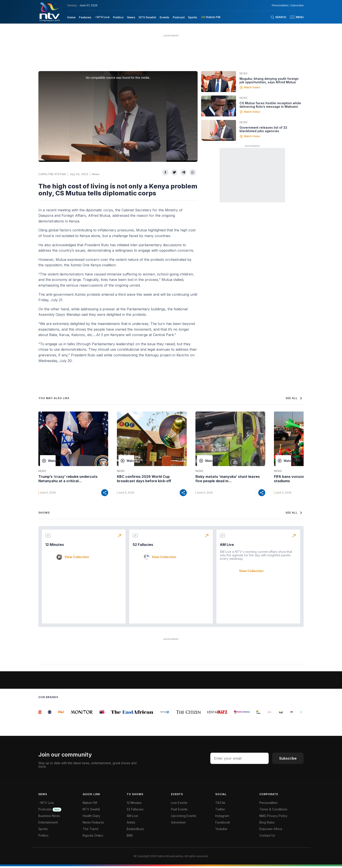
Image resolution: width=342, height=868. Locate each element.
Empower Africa (271, 831)
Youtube (221, 831)
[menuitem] (71, 17)
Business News (49, 818)
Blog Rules (267, 824)
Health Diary (91, 818)
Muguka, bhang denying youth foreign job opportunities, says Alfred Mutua (269, 80)
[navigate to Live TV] (102, 17)
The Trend (90, 831)
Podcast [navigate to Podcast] (179, 17)
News (96, 174)
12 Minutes (55, 546)
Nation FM (90, 804)
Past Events (179, 811)
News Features (93, 824)
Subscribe (288, 760)
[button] (295, 17)
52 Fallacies (143, 546)
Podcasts (50, 811)
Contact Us (267, 837)
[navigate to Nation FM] (210, 17)
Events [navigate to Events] (164, 17)
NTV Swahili (91, 811)
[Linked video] (219, 82)
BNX (130, 837)
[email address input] (239, 760)
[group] (41, 714)
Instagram (222, 818)
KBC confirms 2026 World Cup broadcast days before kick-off (144, 479)
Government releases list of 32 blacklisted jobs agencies (263, 129)
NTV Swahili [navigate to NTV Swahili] (147, 17)
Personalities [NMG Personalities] (280, 5)
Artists (131, 824)
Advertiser (178, 824)
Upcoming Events (184, 818)
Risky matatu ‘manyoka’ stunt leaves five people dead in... (228, 479)
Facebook (223, 824)
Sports (43, 831)
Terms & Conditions (273, 811)
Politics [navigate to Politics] (118, 17)
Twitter (220, 811)
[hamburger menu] (292, 17)
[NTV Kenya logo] (49, 12)
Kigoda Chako (93, 837)
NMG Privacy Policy (273, 818)
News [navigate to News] (131, 17)
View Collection (77, 559)
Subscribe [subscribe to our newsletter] (297, 5)
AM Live (227, 546)
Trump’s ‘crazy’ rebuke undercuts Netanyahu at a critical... (68, 479)
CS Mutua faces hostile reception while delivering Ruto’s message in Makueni (270, 105)
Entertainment (48, 824)
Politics (43, 837)
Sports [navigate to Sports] (193, 17)
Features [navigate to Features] (85, 17)
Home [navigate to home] (71, 17)
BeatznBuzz (135, 831)
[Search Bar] (278, 17)
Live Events (179, 804)
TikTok (220, 804)
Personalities (268, 804)
